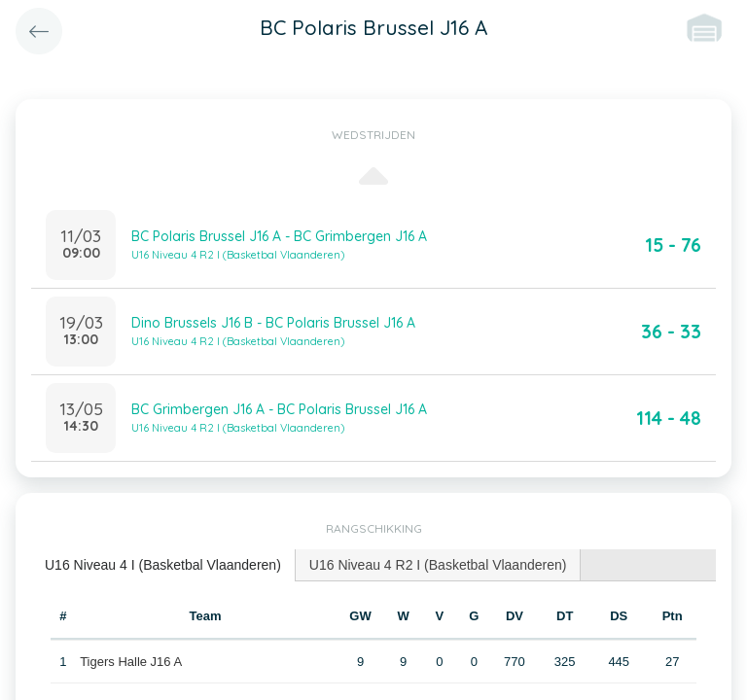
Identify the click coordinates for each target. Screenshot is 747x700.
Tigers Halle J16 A (131, 662)
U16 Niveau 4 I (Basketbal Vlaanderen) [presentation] (163, 565)
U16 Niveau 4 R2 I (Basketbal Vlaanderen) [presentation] (438, 565)
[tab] (163, 565)
